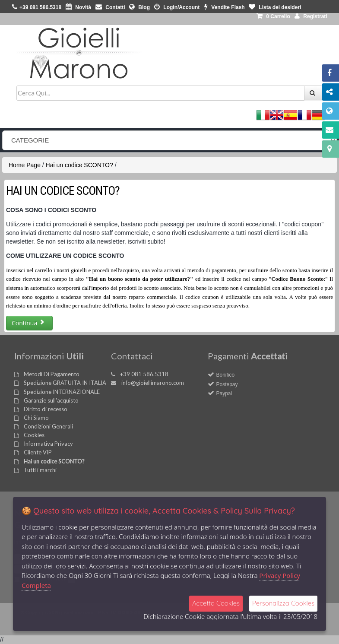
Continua (28, 323)
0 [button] (273, 16)
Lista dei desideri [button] (275, 7)
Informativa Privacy (48, 444)
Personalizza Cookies (283, 603)
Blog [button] (139, 7)
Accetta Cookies (216, 603)
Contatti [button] (110, 7)
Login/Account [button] (177, 7)
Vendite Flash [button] (225, 7)
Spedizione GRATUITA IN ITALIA (65, 383)
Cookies (34, 435)
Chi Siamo (36, 418)
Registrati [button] (311, 16)
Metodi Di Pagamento (52, 374)
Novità (78, 7)
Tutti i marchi (40, 470)
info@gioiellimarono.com (153, 383)
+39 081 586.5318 (144, 374)
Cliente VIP (38, 452)
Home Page (25, 165)
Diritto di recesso (46, 409)
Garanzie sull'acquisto (51, 400)
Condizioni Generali (48, 426)
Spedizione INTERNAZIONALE (62, 392)
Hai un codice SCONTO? (79, 165)
